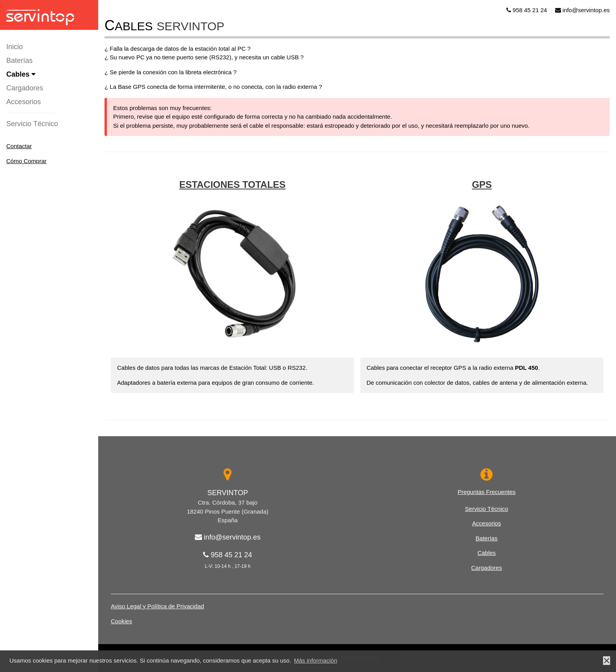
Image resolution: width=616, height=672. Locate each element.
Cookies (121, 621)
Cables (21, 74)
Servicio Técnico (32, 124)
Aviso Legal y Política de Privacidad (157, 606)
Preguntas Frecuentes (487, 492)
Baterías (19, 61)
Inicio (15, 47)
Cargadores (25, 88)
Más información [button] (315, 660)
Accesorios (24, 102)
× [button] (607, 661)
